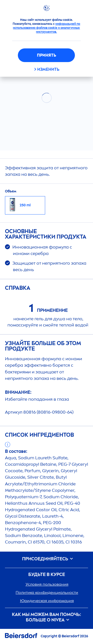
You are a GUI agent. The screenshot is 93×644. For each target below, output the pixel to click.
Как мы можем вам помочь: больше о (46, 617)
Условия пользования (47, 584)
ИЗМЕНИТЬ (48, 69)
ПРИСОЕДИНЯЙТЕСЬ (47, 559)
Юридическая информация (47, 601)
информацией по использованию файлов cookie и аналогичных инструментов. (46, 28)
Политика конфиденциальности (47, 592)
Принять (46, 55)
